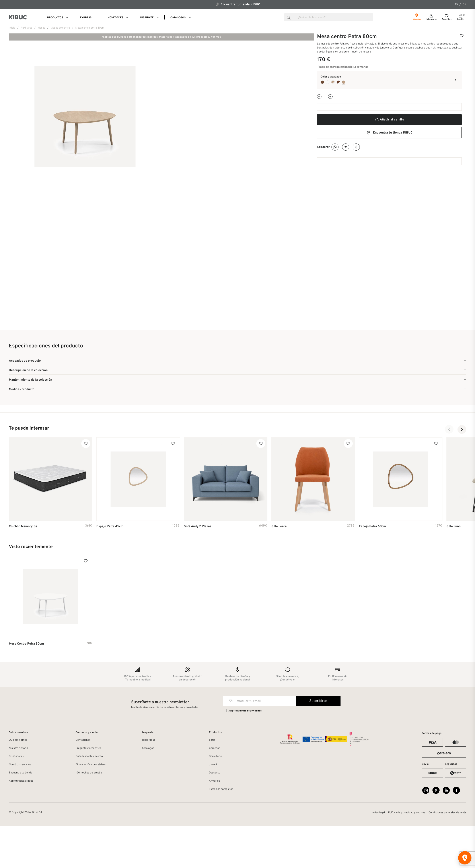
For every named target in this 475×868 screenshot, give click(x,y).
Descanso (215, 773)
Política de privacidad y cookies (407, 813)
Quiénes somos (18, 740)
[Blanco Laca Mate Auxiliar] (328, 82)
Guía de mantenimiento (89, 756)
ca (464, 5)
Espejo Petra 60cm (372, 526)
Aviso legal (379, 813)
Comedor (214, 748)
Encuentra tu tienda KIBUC (238, 4)
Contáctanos (83, 740)
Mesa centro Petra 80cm (26, 644)
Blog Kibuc (149, 740)
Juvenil (213, 765)
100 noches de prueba (89, 773)
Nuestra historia (18, 748)
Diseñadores (16, 756)
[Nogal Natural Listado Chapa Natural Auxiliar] (322, 82)
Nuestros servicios (20, 765)
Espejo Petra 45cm (110, 526)
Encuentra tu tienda (20, 773)
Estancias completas (221, 789)
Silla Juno (454, 526)
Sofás (212, 740)
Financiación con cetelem (91, 765)
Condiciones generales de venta (447, 813)
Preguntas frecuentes (88, 748)
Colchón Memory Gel (24, 526)
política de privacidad (250, 711)
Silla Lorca (279, 526)
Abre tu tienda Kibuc (21, 781)
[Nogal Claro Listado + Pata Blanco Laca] (338, 82)
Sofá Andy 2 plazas (198, 526)
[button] (449, 429)
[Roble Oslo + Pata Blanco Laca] (333, 82)
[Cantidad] (325, 97)
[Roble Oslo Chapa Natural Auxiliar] (344, 82)
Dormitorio (215, 756)
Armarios (214, 781)
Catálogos (148, 748)
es (456, 5)
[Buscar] (329, 17)
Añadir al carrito (389, 120)
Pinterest (346, 147)
